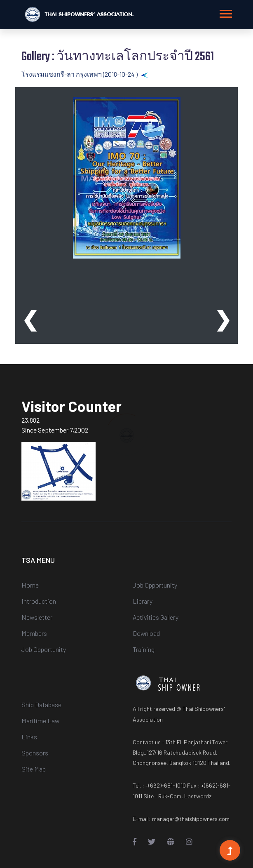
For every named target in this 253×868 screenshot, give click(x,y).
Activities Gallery (156, 617)
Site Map (34, 769)
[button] (225, 12)
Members (34, 633)
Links (29, 737)
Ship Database (41, 705)
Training (144, 649)
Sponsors (35, 753)
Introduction (39, 601)
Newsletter (37, 617)
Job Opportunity (44, 649)
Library (143, 601)
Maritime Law (40, 721)
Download (146, 633)
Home (30, 585)
